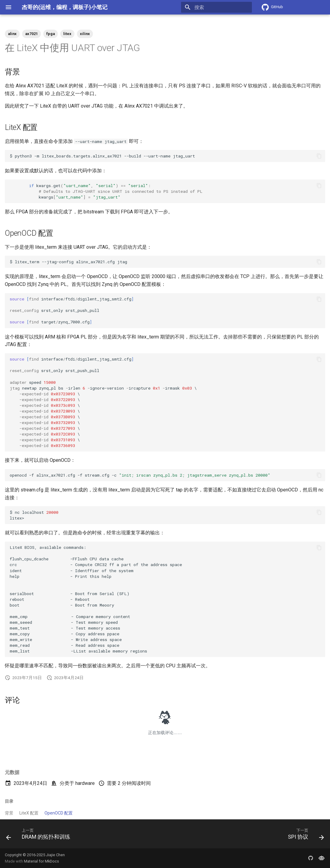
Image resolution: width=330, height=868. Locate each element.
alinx (12, 34)
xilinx (85, 34)
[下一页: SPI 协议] (304, 836)
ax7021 (31, 34)
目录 (9, 801)
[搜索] (216, 7)
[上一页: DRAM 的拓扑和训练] (40, 836)
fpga (51, 34)
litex (67, 34)
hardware (85, 783)
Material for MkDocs (41, 861)
